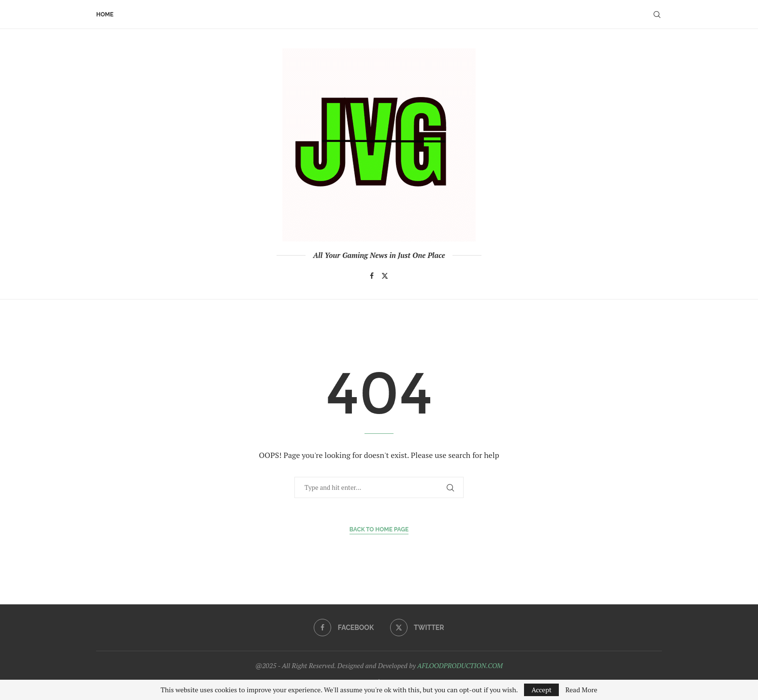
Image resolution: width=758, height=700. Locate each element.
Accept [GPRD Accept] (541, 690)
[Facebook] (372, 276)
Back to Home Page (379, 529)
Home (105, 14)
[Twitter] (385, 276)
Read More (581, 690)
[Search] (657, 14)
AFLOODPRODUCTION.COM (460, 665)
